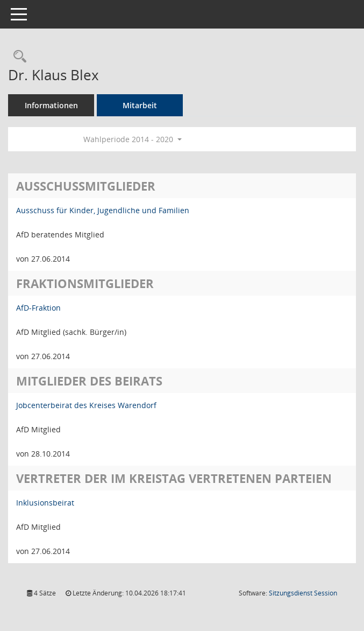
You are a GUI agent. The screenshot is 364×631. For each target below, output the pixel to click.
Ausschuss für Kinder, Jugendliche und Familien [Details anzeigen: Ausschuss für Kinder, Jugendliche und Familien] (103, 210)
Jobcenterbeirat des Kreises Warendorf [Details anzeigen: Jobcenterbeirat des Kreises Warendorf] (86, 405)
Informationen (51, 105)
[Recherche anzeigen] (17, 57)
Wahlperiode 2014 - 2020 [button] (133, 139)
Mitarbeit (140, 105)
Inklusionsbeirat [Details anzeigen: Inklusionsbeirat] (45, 503)
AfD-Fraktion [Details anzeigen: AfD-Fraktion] (38, 308)
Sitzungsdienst (303, 593)
